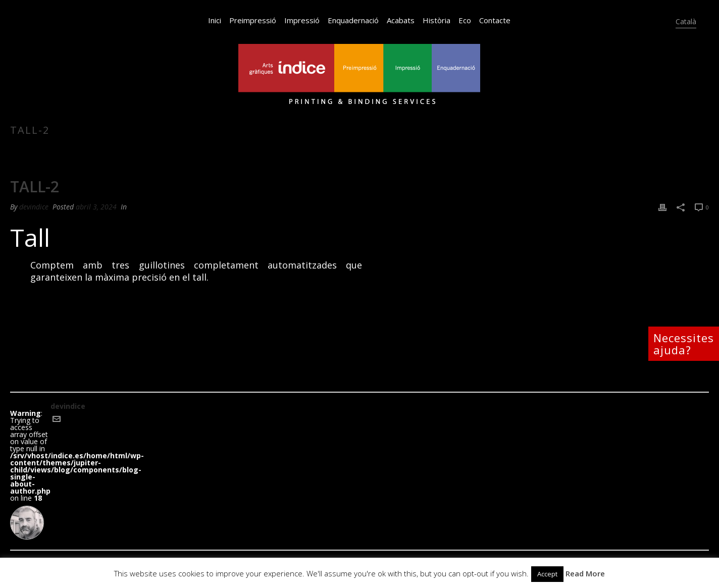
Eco (465, 20)
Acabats (401, 20)
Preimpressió (253, 20)
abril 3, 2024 (96, 207)
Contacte (495, 20)
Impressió (302, 20)
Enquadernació (353, 20)
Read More (585, 573)
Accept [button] (547, 574)
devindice (34, 207)
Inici (215, 20)
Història (436, 20)
